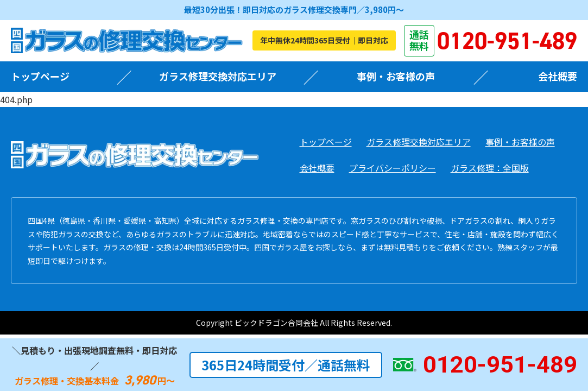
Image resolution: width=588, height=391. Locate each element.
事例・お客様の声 (396, 76)
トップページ (40, 76)
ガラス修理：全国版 (490, 168)
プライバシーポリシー (393, 168)
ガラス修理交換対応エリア (218, 76)
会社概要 (558, 76)
